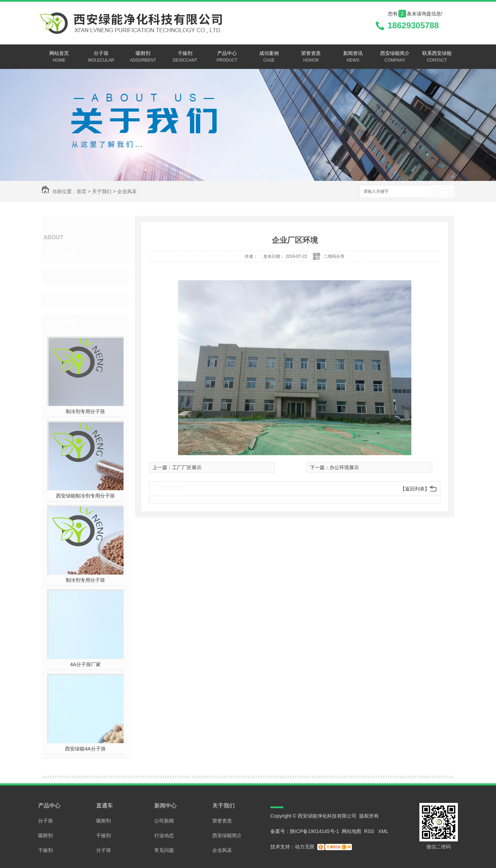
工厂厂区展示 (187, 467)
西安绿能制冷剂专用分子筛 (85, 496)
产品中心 (227, 57)
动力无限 (305, 847)
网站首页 (59, 57)
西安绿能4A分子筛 (85, 749)
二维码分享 (334, 256)
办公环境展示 (344, 467)
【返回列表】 (415, 489)
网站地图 (352, 831)
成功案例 (269, 57)
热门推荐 (65, 322)
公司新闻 (164, 821)
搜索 (442, 192)
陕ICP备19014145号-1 (314, 831)
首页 (82, 191)
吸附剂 (143, 57)
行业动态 (164, 835)
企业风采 (127, 191)
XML (383, 831)
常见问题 (164, 850)
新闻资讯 (353, 57)
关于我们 (102, 191)
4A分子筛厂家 (85, 664)
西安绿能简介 (395, 57)
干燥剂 (185, 57)
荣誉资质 (311, 57)
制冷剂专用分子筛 (85, 411)
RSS (370, 831)
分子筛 (101, 57)
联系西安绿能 (437, 57)
